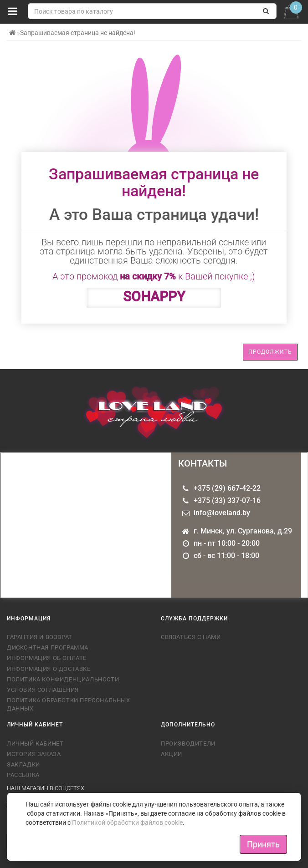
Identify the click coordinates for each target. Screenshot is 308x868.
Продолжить (270, 352)
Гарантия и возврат (40, 637)
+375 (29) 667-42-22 (227, 488)
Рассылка (23, 775)
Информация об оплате (47, 658)
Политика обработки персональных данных (69, 704)
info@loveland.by (222, 513)
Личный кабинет (35, 744)
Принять (263, 844)
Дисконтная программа (48, 647)
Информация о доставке (49, 669)
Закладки (23, 764)
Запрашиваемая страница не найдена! (78, 33)
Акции (172, 754)
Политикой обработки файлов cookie (127, 822)
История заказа (34, 754)
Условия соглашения (43, 690)
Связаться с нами (191, 637)
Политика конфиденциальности (63, 679)
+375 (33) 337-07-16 (227, 500)
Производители (188, 744)
